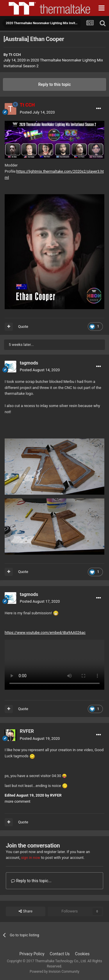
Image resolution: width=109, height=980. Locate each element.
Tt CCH (15, 55)
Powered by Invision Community (54, 972)
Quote (23, 327)
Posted (37, 112)
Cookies (82, 954)
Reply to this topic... (31, 881)
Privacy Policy (32, 954)
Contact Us (60, 954)
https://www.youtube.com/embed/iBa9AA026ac (45, 633)
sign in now (31, 858)
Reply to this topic (55, 84)
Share (25, 911)
